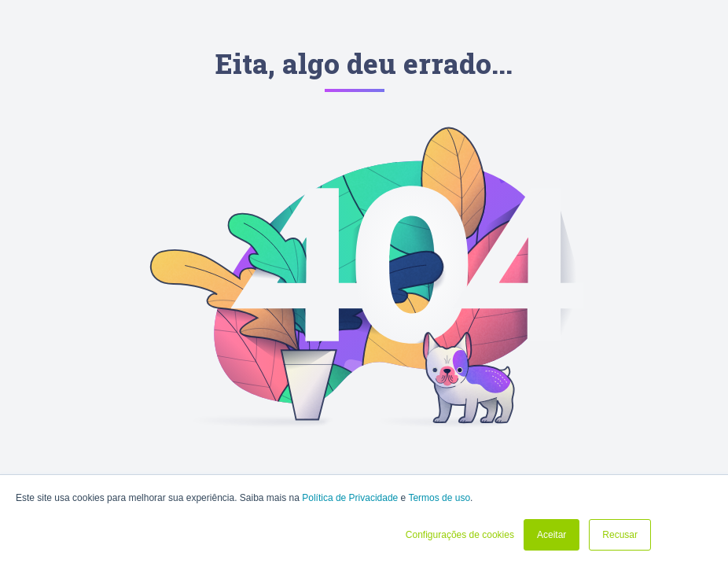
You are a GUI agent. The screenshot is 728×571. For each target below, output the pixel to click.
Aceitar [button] (552, 535)
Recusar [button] (620, 535)
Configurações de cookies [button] (460, 535)
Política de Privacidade (350, 498)
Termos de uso (439, 498)
